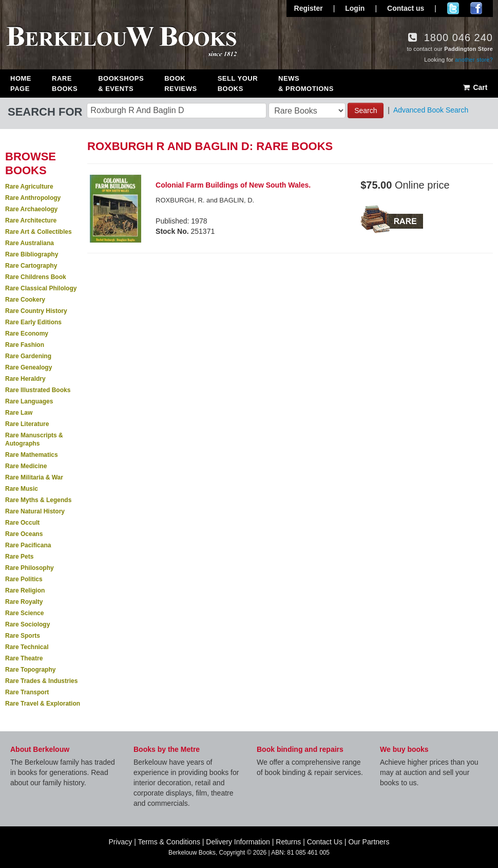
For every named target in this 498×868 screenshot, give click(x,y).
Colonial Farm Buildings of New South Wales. (233, 185)
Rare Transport (27, 692)
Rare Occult (22, 523)
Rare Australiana (30, 243)
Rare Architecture (31, 220)
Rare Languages (29, 401)
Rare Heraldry (25, 379)
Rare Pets (19, 557)
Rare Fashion (25, 345)
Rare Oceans (24, 534)
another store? (474, 60)
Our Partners (369, 842)
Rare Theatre (24, 658)
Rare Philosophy (30, 568)
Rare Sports (23, 636)
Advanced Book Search (431, 110)
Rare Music (22, 489)
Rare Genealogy (28, 367)
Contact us (406, 8)
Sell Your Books (238, 84)
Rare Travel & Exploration (43, 704)
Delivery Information (238, 842)
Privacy (120, 842)
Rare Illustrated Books (38, 390)
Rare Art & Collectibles (39, 232)
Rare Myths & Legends (38, 500)
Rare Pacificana (28, 545)
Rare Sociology (27, 624)
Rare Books (65, 84)
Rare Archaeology (31, 209)
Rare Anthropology (33, 198)
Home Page (21, 84)
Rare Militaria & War (34, 477)
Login (355, 8)
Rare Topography (30, 670)
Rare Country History (36, 311)
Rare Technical (27, 647)
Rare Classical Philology (41, 288)
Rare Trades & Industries (41, 681)
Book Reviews (180, 84)
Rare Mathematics (32, 455)
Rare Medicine (26, 466)
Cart (475, 87)
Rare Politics (24, 579)
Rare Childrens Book (36, 277)
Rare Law (19, 413)
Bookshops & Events (121, 84)
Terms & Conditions (169, 842)
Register (309, 8)
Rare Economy (27, 334)
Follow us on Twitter (453, 8)
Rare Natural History (35, 511)
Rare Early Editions (33, 322)
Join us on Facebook (476, 8)
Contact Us (325, 842)
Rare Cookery (25, 300)
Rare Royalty (24, 602)
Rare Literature (27, 424)
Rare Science (24, 613)
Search (366, 110)
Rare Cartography (31, 266)
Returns (288, 842)
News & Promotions (306, 84)
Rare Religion (25, 590)
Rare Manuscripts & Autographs (34, 439)
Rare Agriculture (29, 187)
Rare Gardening (28, 356)
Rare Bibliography (32, 254)
